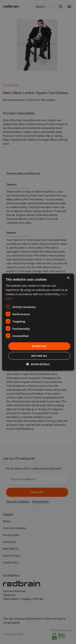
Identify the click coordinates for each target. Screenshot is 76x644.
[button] (38, 364)
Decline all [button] (39, 356)
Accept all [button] (39, 346)
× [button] (68, 278)
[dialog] (38, 322)
